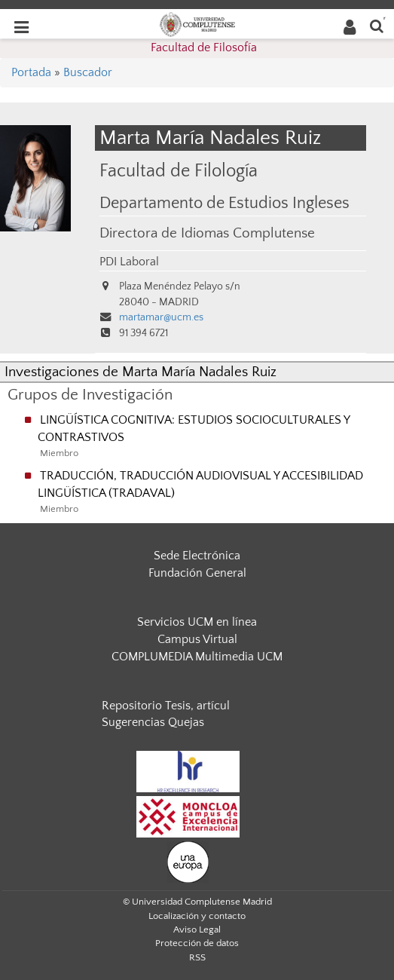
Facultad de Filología (179, 171)
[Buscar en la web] (377, 25)
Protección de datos (197, 943)
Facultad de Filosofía (204, 47)
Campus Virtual (197, 639)
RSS (197, 957)
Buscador (88, 72)
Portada (31, 72)
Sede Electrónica (197, 556)
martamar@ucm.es (161, 317)
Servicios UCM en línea (197, 622)
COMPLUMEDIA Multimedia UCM (197, 657)
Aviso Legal (197, 929)
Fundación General (197, 573)
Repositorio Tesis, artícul (166, 706)
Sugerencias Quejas (153, 722)
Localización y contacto (197, 916)
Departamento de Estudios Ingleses (224, 204)
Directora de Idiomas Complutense (207, 233)
